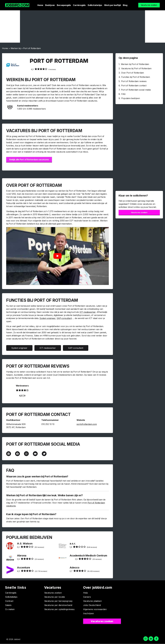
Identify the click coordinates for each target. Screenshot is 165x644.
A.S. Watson (25, 544)
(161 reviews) (30, 547)
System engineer (47, 318)
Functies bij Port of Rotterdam (136, 77)
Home (40, 5)
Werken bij (16, 48)
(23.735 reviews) (32, 571)
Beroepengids (64, 5)
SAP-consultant (64, 318)
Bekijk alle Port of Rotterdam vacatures (29, 160)
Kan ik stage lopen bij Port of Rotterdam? (31, 514)
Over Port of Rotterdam (133, 73)
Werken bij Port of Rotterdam (135, 64)
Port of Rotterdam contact (134, 86)
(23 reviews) (30, 559)
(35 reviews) (88, 559)
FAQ (123, 94)
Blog (125, 5)
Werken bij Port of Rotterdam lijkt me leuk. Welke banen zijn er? (44, 495)
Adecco (75, 568)
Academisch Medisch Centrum (88, 556)
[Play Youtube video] (57, 256)
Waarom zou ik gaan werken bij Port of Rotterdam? (37, 477)
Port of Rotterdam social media (136, 90)
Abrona (22, 556)
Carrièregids (79, 5)
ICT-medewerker (88, 312)
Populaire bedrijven (131, 98)
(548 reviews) (83, 547)
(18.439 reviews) (85, 571)
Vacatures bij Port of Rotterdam (136, 68)
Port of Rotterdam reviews (134, 81)
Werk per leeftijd (112, 5)
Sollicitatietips (95, 5)
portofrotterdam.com (87, 424)
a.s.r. (73, 544)
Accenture (24, 568)
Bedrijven (50, 5)
